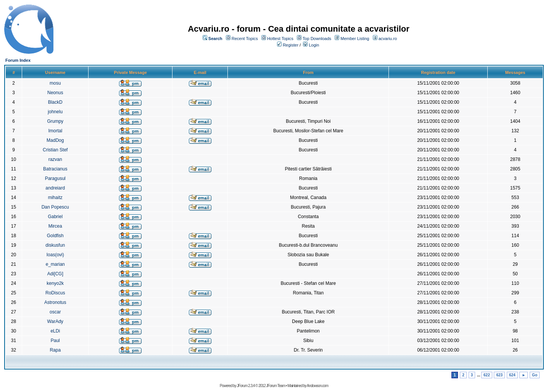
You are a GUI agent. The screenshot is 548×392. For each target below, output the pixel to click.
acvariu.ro (388, 39)
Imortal (55, 131)
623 (499, 375)
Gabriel (55, 217)
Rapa (55, 350)
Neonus (55, 93)
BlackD (55, 102)
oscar (55, 312)
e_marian (55, 264)
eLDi (55, 331)
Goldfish (55, 236)
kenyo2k (55, 283)
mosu (55, 83)
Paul (55, 341)
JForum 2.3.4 (246, 386)
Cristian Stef (55, 150)
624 (512, 375)
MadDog (55, 140)
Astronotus (55, 302)
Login (314, 45)
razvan (55, 159)
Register (291, 45)
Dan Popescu (55, 207)
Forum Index (18, 60)
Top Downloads (317, 39)
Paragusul (55, 178)
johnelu (55, 112)
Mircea (55, 226)
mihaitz (55, 198)
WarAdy (55, 321)
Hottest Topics (280, 39)
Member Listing (355, 39)
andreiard (55, 188)
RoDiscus (55, 293)
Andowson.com (318, 386)
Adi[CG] (55, 274)
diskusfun (55, 245)
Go (535, 375)
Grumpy (55, 121)
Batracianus (55, 169)
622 (487, 375)
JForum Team (276, 386)
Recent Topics (245, 39)
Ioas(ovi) (55, 255)
